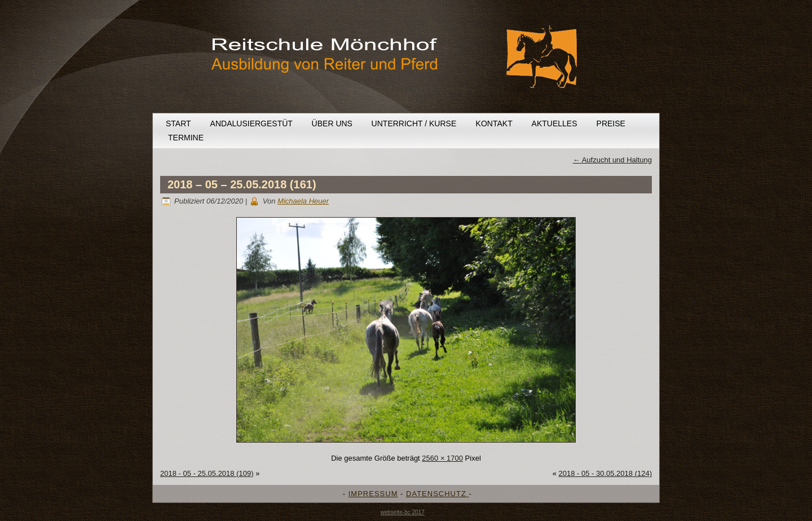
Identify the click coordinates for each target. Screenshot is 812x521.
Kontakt (494, 123)
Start (178, 123)
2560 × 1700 (442, 458)
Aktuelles (555, 123)
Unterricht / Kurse (414, 123)
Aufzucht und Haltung (612, 160)
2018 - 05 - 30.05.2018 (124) (605, 473)
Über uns (332, 123)
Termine (186, 138)
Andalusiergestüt (251, 123)
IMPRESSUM (373, 494)
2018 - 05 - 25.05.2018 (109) (207, 473)
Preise (611, 123)
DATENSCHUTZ (437, 494)
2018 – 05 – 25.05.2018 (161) (242, 184)
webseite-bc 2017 (402, 512)
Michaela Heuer (303, 201)
